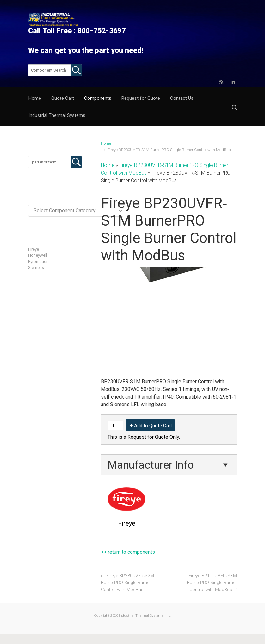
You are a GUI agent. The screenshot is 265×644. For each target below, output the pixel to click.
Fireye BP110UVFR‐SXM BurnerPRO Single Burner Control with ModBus (212, 583)
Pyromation (38, 261)
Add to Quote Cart (153, 426)
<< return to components (128, 552)
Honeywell (38, 255)
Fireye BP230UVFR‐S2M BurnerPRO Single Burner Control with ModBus (127, 583)
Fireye (34, 249)
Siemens (36, 268)
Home (106, 143)
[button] (234, 107)
